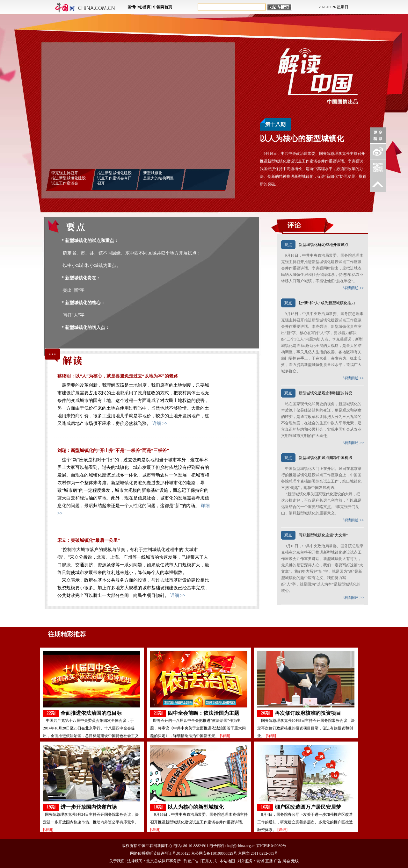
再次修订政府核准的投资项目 (308, 713)
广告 (278, 861)
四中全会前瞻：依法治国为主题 (203, 713)
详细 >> (160, 423)
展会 (286, 861)
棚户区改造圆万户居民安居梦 (308, 807)
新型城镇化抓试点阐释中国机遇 (325, 458)
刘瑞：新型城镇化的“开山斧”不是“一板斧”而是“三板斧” (113, 451)
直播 (269, 861)
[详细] (225, 736)
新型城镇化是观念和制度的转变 (325, 393)
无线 (295, 861)
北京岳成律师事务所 (164, 861)
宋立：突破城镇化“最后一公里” (89, 540)
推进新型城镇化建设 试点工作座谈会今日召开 (114, 178)
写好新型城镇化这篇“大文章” (323, 535)
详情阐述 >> (354, 288)
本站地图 (227, 861)
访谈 (260, 861)
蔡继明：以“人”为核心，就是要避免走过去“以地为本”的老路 (118, 376)
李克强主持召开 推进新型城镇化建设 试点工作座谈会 (69, 178)
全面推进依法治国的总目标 (91, 713)
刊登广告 (191, 861)
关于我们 (117, 861)
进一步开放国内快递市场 (89, 807)
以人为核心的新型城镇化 (196, 807)
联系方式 (209, 861)
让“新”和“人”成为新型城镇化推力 (327, 303)
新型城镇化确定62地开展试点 (324, 245)
